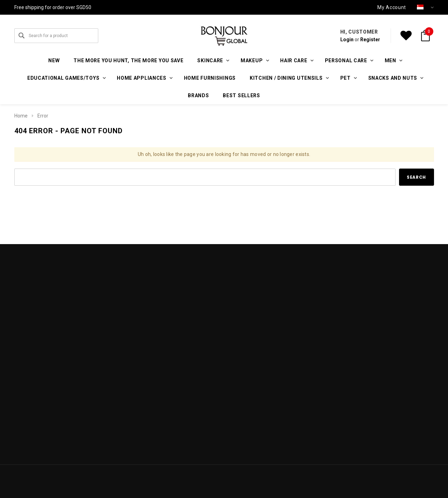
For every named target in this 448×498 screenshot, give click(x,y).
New (54, 61)
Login (347, 40)
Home (21, 116)
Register (370, 40)
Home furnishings (210, 78)
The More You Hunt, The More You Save (128, 61)
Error (43, 116)
